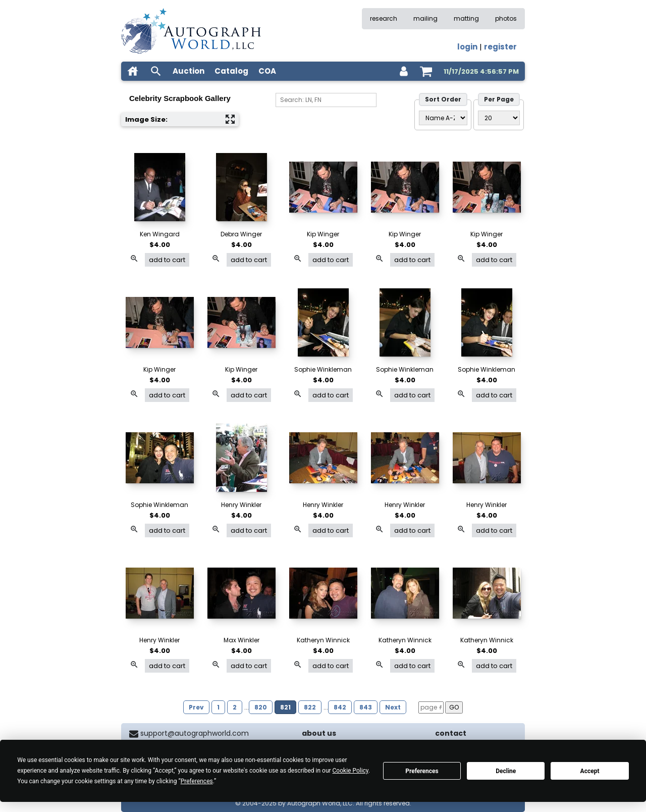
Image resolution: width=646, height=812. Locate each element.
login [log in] (467, 47)
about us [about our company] (319, 733)
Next (393, 707)
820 (261, 707)
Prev (196, 707)
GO (454, 707)
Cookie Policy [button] (351, 771)
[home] (133, 71)
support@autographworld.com (195, 733)
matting (466, 18)
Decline (506, 771)
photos (506, 18)
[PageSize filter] (499, 118)
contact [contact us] (451, 733)
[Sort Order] (443, 118)
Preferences (422, 771)
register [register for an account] (500, 47)
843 (366, 707)
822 (310, 707)
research (384, 18)
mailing (425, 18)
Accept (590, 771)
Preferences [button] (197, 781)
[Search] (326, 100)
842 (340, 707)
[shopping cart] (426, 71)
